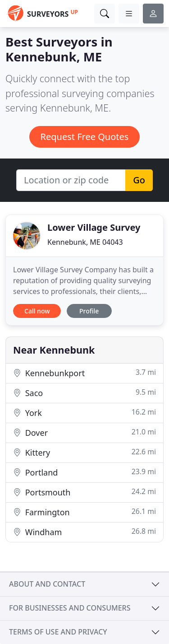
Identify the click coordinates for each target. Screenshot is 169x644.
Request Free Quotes (85, 137)
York (84, 413)
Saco (84, 393)
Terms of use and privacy (58, 632)
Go (139, 180)
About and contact (47, 584)
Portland (84, 472)
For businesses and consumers (70, 608)
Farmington (84, 512)
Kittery (84, 452)
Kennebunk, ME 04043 (85, 242)
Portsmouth (84, 492)
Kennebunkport (84, 373)
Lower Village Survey (94, 227)
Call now (37, 311)
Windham (84, 532)
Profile (89, 311)
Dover (84, 432)
